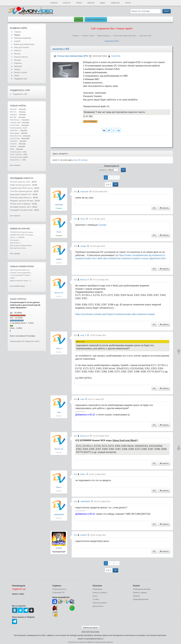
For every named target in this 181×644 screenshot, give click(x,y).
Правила (136, 596)
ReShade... (14, 109)
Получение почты (59, 589)
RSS (117, 41)
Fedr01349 (116, 56)
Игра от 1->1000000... (18, 237)
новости (28, 178)
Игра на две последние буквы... (21, 245)
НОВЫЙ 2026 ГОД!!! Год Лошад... (22, 235)
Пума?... (13, 278)
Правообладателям (141, 599)
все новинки (15, 165)
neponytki (59, 205)
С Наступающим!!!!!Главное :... (21, 275)
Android (91, 3)
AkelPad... (14, 146)
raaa (59, 412)
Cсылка (102, 225)
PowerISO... (14, 141)
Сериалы (18, 63)
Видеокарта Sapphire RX (21, 194)
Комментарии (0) (17, 341)
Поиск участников (100, 603)
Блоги (95, 596)
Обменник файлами (23, 38)
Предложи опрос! (32, 341)
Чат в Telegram (90, 121)
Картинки (18, 66)
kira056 (59, 548)
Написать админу (140, 593)
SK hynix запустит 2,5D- (20, 182)
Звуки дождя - (15, 133)
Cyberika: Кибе (15, 123)
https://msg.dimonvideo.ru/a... (20, 270)
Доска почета (98, 606)
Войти (79, 19)
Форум (128, 3)
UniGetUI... (14, 144)
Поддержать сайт (20, 90)
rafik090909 (59, 514)
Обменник (115, 3)
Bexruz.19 (59, 293)
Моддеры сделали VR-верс (22, 201)
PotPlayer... (14, 115)
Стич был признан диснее (21, 191)
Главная (54, 3)
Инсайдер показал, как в (21, 207)
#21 (75, 192)
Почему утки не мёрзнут (21, 204)
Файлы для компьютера (24, 44)
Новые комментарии (22, 266)
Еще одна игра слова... (18, 248)
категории (109, 41)
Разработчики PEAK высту (21, 188)
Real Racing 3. (15, 120)
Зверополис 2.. (15, 160)
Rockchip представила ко (21, 198)
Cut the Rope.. (15, 125)
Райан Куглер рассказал (21, 185)
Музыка (17, 54)
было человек (81, 160)
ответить (164, 208)
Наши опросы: (18, 299)
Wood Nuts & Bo (16, 136)
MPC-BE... (14, 117)
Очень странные (16, 154)
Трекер (79, 3)
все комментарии (17, 286)
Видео (103, 3)
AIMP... (13, 149)
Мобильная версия (90, 628)
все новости (15, 216)
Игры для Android (21, 47)
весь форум (15, 253)
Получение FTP (58, 593)
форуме (26, 229)
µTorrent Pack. (15, 139)
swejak (59, 259)
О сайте (96, 599)
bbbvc (59, 487)
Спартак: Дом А (16, 152)
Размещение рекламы (142, 589)
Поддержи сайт (21, 79)
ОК (115, 184)
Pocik (59, 232)
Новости (67, 3)
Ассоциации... (15, 240)
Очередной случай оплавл (21, 210)
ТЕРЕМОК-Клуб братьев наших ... (22, 232)
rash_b (59, 348)
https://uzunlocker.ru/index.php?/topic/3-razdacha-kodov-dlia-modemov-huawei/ (115, 314)
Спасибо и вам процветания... (21, 273)
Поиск (17, 76)
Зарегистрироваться (96, 19)
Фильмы (18, 60)
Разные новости (21, 57)
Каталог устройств (100, 593)
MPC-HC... (14, 112)
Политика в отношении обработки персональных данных (90, 642)
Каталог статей (20, 72)
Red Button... (15, 130)
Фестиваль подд (16, 157)
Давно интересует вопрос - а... (21, 281)
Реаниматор (97, 589)
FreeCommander (16, 128)
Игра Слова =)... (16, 243)
